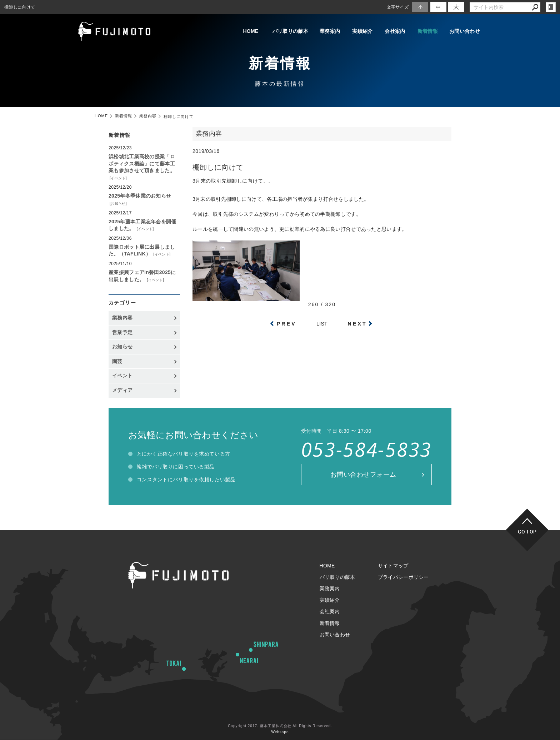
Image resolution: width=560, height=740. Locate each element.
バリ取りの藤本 (281, 31)
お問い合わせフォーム (363, 475)
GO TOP (527, 532)
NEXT (357, 324)
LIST (322, 324)
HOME (240, 31)
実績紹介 (357, 31)
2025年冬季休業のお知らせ (140, 196)
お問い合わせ (465, 31)
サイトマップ (393, 566)
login (551, 7)
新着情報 (427, 31)
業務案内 (322, 31)
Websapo (280, 732)
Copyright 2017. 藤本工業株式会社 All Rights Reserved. (280, 726)
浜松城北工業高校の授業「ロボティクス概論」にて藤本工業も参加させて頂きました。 (142, 163)
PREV (287, 324)
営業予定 (122, 332)
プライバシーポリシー (403, 577)
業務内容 (122, 318)
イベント (118, 178)
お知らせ (118, 203)
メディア (122, 390)
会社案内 (392, 31)
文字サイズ (398, 7)
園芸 (117, 361)
